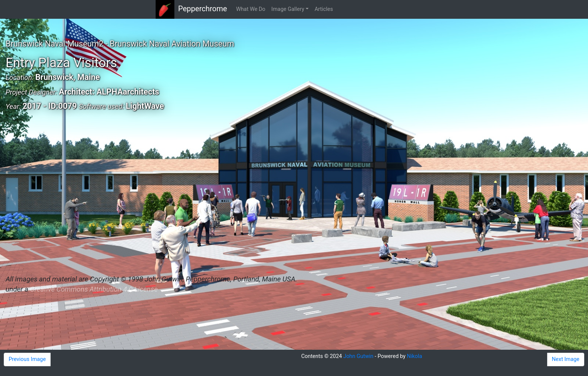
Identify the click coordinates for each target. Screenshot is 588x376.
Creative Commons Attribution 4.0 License (94, 289)
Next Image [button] (566, 359)
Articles (324, 9)
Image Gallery (288, 9)
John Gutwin (358, 356)
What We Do (250, 9)
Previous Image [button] (27, 359)
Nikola (415, 356)
